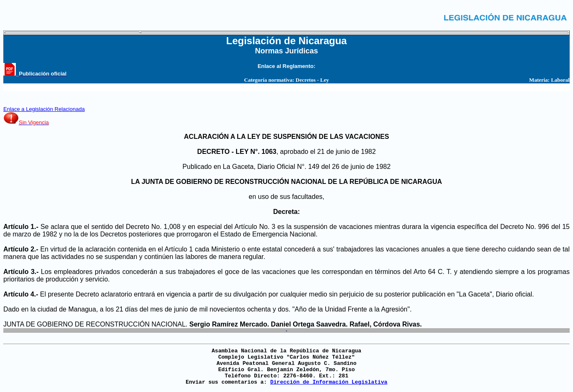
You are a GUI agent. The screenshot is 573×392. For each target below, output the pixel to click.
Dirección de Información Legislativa (329, 382)
